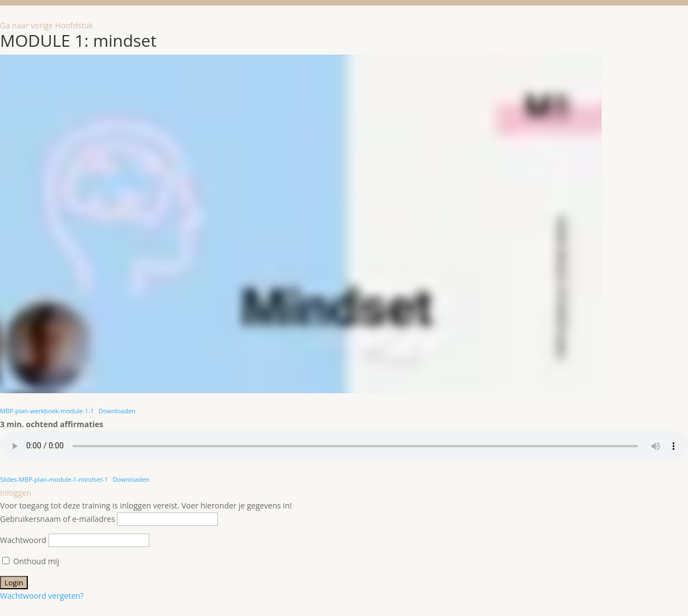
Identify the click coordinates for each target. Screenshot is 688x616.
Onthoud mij (31, 561)
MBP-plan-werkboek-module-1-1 (47, 411)
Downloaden (117, 411)
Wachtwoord (23, 540)
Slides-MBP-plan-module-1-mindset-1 (54, 479)
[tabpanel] (344, 270)
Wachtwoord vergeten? (42, 596)
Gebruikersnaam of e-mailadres (57, 519)
